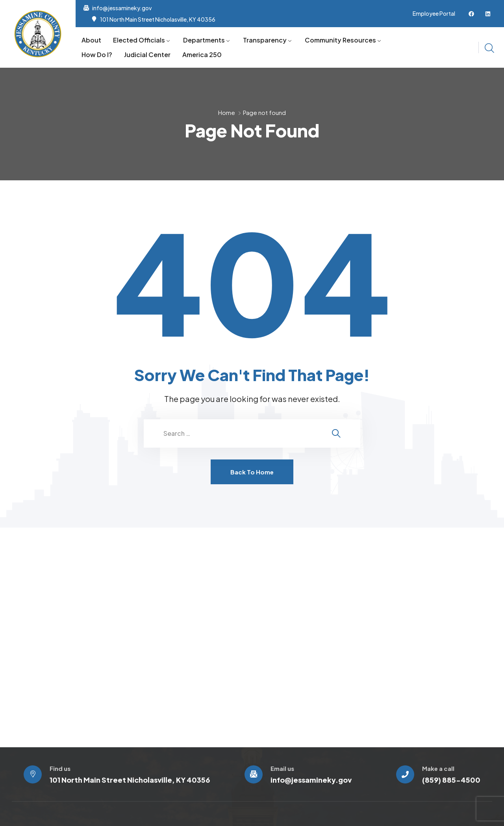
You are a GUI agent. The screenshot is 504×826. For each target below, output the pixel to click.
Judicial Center (147, 55)
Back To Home (252, 472)
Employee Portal (434, 13)
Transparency (265, 40)
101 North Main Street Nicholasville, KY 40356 (158, 19)
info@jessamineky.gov (122, 8)
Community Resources (340, 40)
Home (227, 112)
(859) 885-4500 (451, 780)
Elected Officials (139, 40)
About (91, 40)
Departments (204, 40)
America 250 (202, 55)
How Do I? (97, 55)
